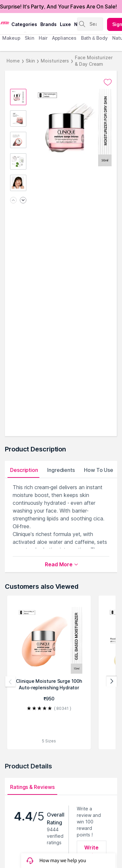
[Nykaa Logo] (5, 22)
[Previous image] (13, 201)
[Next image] (23, 201)
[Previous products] (10, 682)
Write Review (92, 851)
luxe (65, 24)
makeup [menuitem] (11, 38)
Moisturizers (55, 61)
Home (13, 61)
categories (24, 24)
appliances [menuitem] (64, 38)
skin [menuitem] (29, 38)
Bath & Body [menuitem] (94, 38)
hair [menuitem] (43, 38)
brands (48, 24)
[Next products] (112, 682)
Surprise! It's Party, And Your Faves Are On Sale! (58, 7)
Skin (30, 61)
